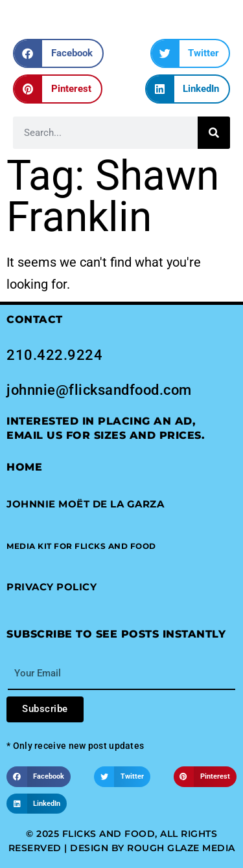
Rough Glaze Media (181, 848)
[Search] (214, 133)
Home (24, 467)
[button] (58, 53)
